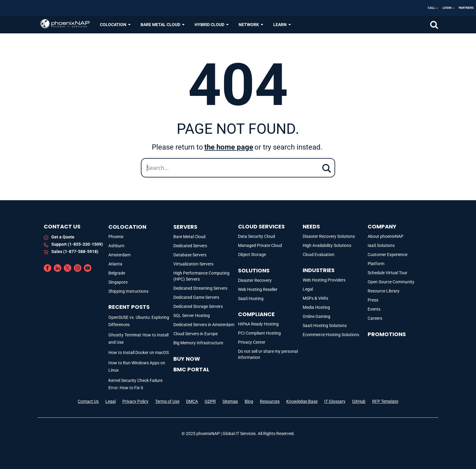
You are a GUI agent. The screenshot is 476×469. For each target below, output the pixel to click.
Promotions (387, 334)
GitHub (359, 401)
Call (431, 8)
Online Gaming (316, 316)
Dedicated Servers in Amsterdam (204, 325)
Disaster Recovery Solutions (329, 236)
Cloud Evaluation (319, 255)
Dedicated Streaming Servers (200, 288)
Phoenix (116, 237)
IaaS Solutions (381, 245)
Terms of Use (167, 401)
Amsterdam (119, 255)
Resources (270, 401)
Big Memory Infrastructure (198, 343)
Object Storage (252, 255)
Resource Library (384, 291)
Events (374, 309)
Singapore (118, 282)
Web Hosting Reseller (258, 289)
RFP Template (385, 401)
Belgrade (117, 273)
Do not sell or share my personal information (268, 354)
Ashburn (116, 246)
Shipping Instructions (128, 291)
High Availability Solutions (327, 245)
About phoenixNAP (386, 236)
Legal (308, 289)
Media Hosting (316, 307)
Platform (376, 264)
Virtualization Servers (193, 264)
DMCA (192, 401)
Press (373, 300)
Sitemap (230, 401)
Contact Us (88, 401)
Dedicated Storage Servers (198, 306)
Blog (249, 401)
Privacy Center (252, 342)
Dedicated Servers (190, 246)
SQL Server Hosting (192, 315)
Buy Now (187, 359)
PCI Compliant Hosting (259, 333)
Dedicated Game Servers (196, 297)
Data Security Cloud (257, 236)
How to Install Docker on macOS (139, 353)
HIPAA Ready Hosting (258, 324)
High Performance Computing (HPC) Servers (201, 276)
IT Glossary (335, 401)
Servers (185, 227)
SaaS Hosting (251, 299)
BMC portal (191, 369)
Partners (466, 8)
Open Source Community (391, 282)
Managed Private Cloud (260, 245)
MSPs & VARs (315, 298)
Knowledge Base (302, 401)
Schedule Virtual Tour (388, 273)
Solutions (254, 270)
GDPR (210, 401)
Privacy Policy (135, 401)
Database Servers (190, 255)
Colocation (127, 227)
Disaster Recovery (255, 280)
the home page (229, 147)
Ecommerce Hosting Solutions (331, 335)
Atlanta (115, 264)
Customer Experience (388, 255)
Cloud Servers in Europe (195, 334)
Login (447, 8)
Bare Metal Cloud (189, 237)
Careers (375, 318)
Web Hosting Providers (324, 280)
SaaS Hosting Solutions (325, 326)
